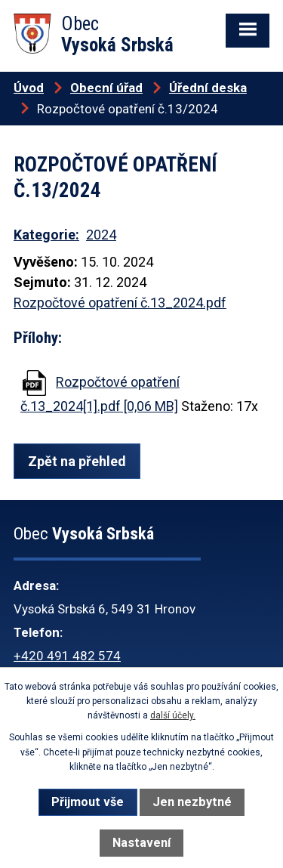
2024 (101, 235)
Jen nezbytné (192, 802)
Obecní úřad (106, 88)
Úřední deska (208, 88)
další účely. (173, 715)
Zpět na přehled (77, 461)
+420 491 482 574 (67, 656)
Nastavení (141, 843)
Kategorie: (46, 235)
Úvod (29, 88)
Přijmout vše (88, 802)
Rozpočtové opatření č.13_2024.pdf (120, 303)
